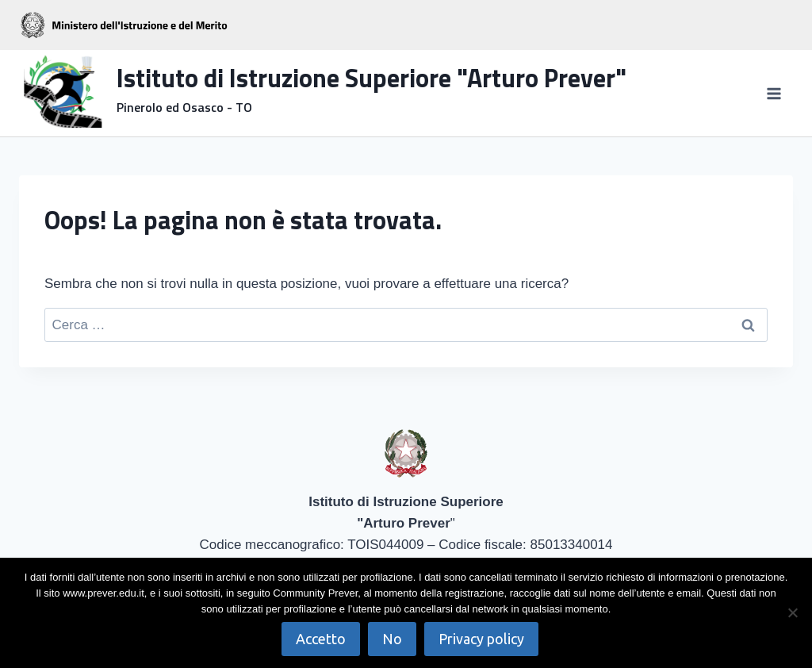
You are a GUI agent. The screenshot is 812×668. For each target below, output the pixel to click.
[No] (792, 612)
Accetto (321, 639)
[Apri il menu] (774, 93)
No (392, 639)
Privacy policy (481, 639)
